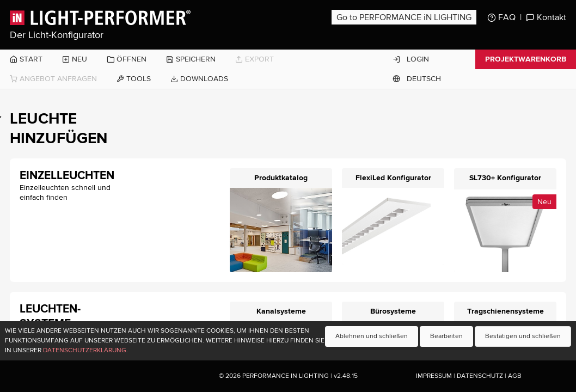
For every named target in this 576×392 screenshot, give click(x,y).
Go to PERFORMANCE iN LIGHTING (404, 17)
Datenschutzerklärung (85, 350)
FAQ (501, 17)
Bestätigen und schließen (523, 336)
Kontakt (546, 17)
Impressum (434, 376)
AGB (515, 376)
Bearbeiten (446, 336)
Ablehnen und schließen (372, 336)
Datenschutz (480, 376)
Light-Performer (103, 17)
